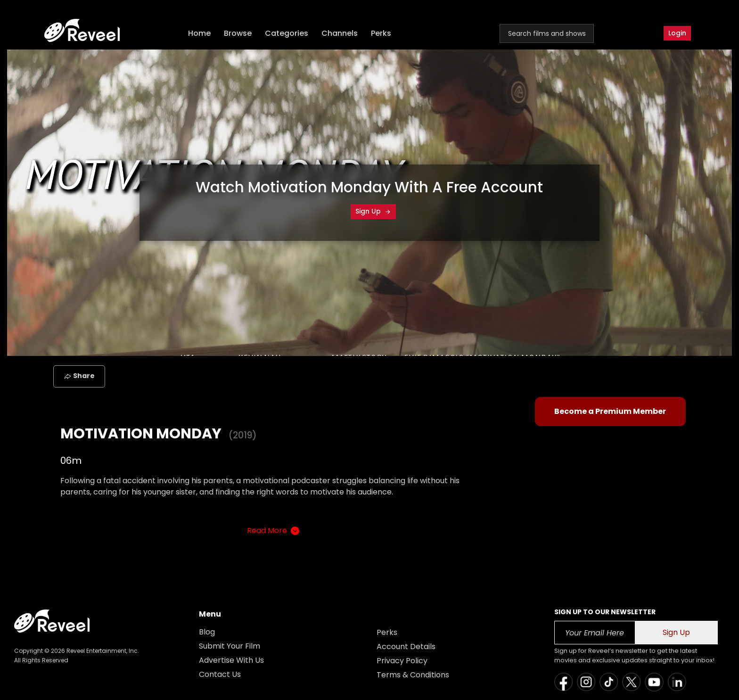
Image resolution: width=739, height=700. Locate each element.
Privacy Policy (402, 661)
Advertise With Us (231, 660)
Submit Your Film (230, 646)
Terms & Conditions (413, 675)
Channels (340, 33)
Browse (238, 33)
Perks (381, 33)
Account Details (406, 646)
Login (677, 33)
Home (199, 33)
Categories (287, 33)
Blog (207, 632)
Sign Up (373, 211)
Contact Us (220, 674)
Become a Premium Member (610, 411)
